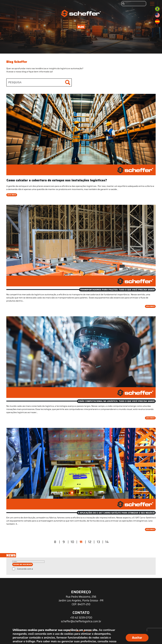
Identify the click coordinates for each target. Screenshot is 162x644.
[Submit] (123, 4)
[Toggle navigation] (152, 4)
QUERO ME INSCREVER (23, 564)
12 (90, 542)
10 (72, 542)
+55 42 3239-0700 (81, 618)
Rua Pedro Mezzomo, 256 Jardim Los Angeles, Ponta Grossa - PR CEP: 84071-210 (81, 601)
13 (98, 542)
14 (107, 542)
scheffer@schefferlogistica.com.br (81, 621)
